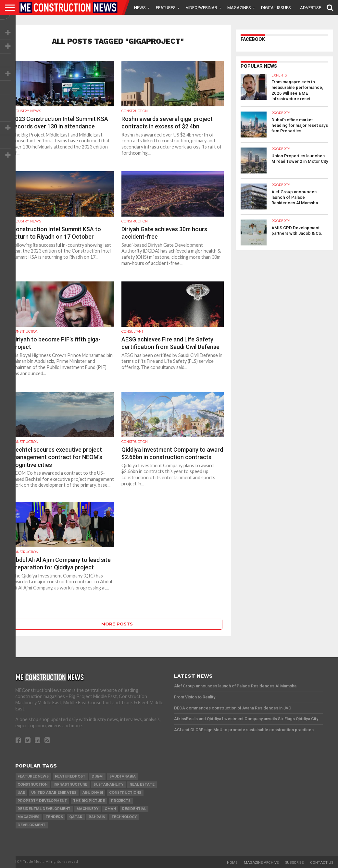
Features (166, 8)
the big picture (89, 801)
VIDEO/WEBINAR (201, 8)
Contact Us (322, 863)
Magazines (239, 8)
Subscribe (294, 863)
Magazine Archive (261, 863)
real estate (142, 785)
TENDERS (54, 817)
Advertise (311, 8)
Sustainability (108, 785)
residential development (44, 809)
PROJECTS (121, 801)
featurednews (33, 776)
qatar (76, 817)
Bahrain (97, 817)
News (140, 8)
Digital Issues (276, 8)
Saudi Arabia (123, 776)
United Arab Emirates (54, 793)
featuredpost (70, 776)
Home (232, 863)
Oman (110, 809)
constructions (125, 793)
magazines (28, 817)
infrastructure (70, 785)
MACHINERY (88, 809)
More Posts (117, 624)
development (31, 825)
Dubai (97, 776)
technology (124, 817)
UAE (21, 793)
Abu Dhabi (93, 793)
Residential (134, 809)
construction (32, 785)
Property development (42, 801)
